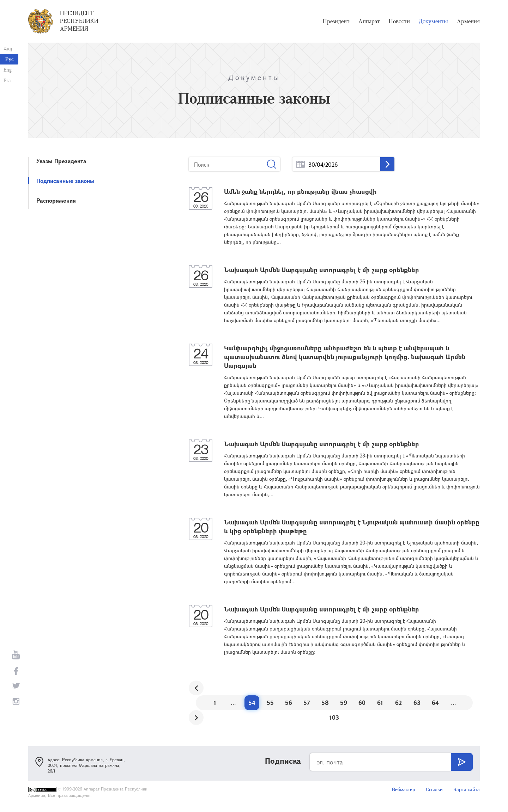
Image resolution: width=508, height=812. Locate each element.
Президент (336, 21)
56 (289, 703)
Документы (433, 21)
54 (252, 703)
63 (417, 703)
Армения (468, 21)
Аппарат (369, 21)
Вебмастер (404, 789)
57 (307, 703)
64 (435, 703)
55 (270, 703)
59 (344, 703)
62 (398, 703)
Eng (8, 70)
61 (380, 703)
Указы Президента (61, 161)
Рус (10, 59)
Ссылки (434, 789)
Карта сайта (467, 789)
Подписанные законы (65, 181)
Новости (399, 21)
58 (325, 703)
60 (362, 703)
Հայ (8, 48)
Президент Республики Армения (79, 21)
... (300, 164)
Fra (7, 80)
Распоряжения (56, 200)
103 (334, 717)
